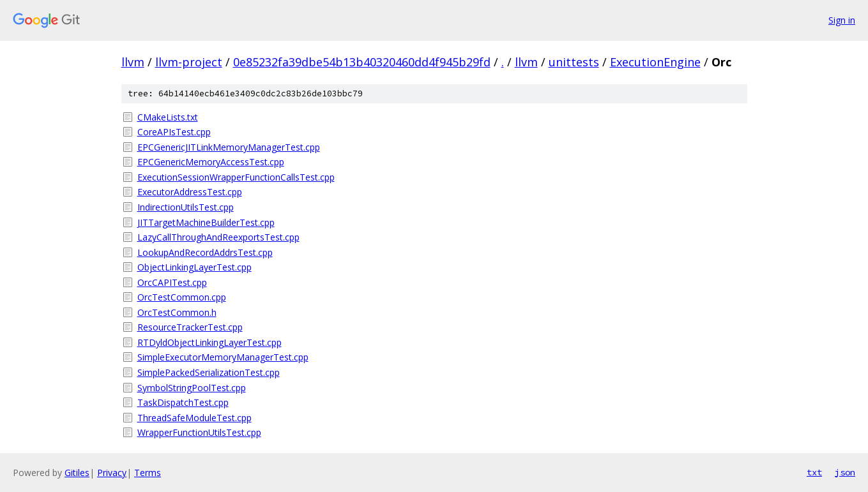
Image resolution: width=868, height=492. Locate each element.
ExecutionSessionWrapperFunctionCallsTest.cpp (236, 177)
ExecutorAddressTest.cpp (190, 192)
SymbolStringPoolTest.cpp (192, 388)
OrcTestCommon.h (177, 312)
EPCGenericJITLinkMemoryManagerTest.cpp (229, 147)
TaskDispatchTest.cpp (183, 402)
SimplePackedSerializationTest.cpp (209, 372)
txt (814, 472)
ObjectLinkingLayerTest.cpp (194, 267)
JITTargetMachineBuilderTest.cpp (206, 222)
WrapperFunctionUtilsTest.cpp (199, 432)
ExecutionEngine (655, 62)
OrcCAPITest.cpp (172, 282)
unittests (574, 62)
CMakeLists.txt (168, 117)
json (845, 472)
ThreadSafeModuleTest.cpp (194, 418)
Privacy (112, 473)
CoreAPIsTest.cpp (174, 132)
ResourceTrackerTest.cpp (190, 327)
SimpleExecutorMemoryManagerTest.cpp (223, 357)
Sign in (842, 20)
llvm (133, 62)
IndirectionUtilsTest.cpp (186, 207)
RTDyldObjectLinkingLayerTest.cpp (209, 342)
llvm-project (189, 62)
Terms (148, 473)
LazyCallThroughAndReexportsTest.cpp (218, 237)
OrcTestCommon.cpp (182, 297)
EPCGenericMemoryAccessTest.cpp (211, 162)
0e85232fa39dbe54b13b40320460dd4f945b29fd (362, 62)
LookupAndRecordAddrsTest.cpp (205, 252)
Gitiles (77, 473)
